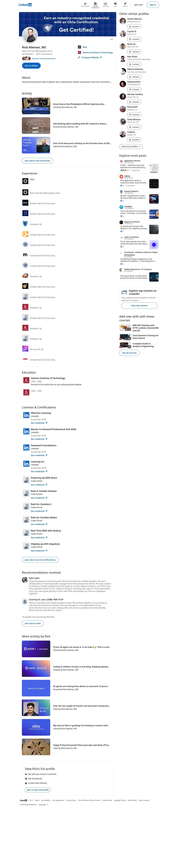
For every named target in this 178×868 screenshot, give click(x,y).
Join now (139, 5)
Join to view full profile (38, 790)
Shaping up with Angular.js (45, 544)
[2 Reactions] (122, 216)
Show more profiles (131, 146)
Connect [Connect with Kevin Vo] (134, 52)
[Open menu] (112, 39)
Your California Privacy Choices (89, 800)
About (37, 800)
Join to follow (31, 66)
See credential (39, 423)
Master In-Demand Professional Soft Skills (54, 429)
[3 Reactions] (122, 201)
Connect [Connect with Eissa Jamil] (134, 115)
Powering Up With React (44, 478)
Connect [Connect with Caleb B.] (134, 140)
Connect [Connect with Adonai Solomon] (134, 77)
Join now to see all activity (37, 161)
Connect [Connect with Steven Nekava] (134, 26)
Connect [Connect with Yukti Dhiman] (134, 127)
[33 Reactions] (125, 170)
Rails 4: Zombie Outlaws (44, 491)
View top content (139, 306)
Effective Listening (41, 413)
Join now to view (33, 623)
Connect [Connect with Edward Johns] (134, 89)
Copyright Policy (120, 800)
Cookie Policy (107, 800)
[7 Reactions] (122, 231)
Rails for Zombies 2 (41, 504)
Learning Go (37, 462)
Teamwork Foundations (44, 445)
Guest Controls (144, 800)
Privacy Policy (71, 800)
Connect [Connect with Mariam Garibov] (134, 102)
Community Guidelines (28, 805)
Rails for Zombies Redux (44, 517)
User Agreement (58, 800)
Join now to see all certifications (40, 560)
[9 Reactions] (122, 186)
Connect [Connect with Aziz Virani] (134, 64)
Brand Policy (132, 800)
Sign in (153, 5)
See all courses (129, 353)
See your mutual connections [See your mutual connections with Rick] (44, 59)
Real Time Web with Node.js (46, 531)
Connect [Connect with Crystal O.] (134, 39)
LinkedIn (35, 416)
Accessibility (46, 800)
